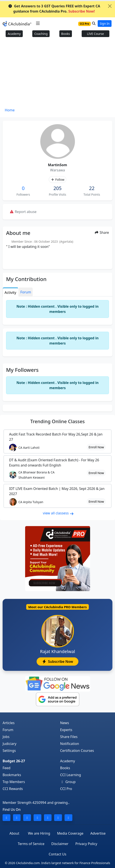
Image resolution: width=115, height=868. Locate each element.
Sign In (105, 24)
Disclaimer (60, 844)
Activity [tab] (10, 293)
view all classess (58, 513)
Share (102, 232)
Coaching (41, 34)
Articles (9, 723)
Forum (8, 730)
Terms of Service (31, 844)
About (14, 833)
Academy (14, 34)
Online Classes (57, 421)
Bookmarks (12, 775)
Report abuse (23, 212)
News (65, 723)
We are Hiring (39, 833)
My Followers (22, 370)
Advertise (98, 833)
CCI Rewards (13, 789)
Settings (9, 751)
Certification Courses (77, 751)
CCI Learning (71, 775)
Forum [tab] (26, 292)
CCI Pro (66, 789)
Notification (70, 744)
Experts (66, 730)
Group (68, 782)
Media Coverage (70, 833)
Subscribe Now (57, 662)
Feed (6, 768)
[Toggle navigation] (38, 23)
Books (66, 34)
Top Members (14, 782)
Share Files (69, 737)
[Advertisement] (57, 74)
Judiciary (10, 744)
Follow (57, 180)
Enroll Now (96, 447)
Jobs (6, 737)
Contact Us (57, 854)
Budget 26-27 (14, 761)
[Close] (110, 6)
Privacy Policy (86, 844)
